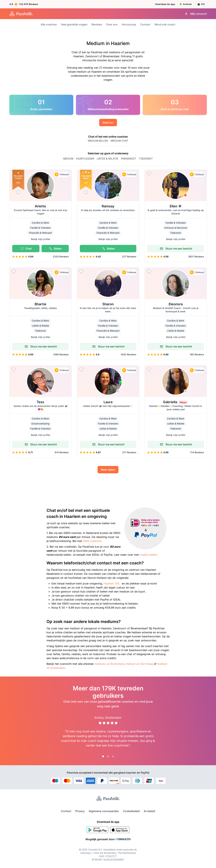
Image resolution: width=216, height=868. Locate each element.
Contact (145, 24)
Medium (68, 159)
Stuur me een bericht (176, 249)
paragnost (129, 159)
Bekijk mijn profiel (40, 239)
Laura (108, 402)
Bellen (55, 249)
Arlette (40, 206)
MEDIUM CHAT (119, 141)
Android (186, 4)
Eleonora (176, 304)
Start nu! (108, 123)
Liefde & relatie (108, 159)
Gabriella (176, 402)
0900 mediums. (93, 541)
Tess (40, 402)
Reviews (97, 24)
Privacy (80, 811)
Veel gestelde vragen (74, 24)
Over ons (112, 24)
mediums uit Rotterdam (109, 664)
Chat (26, 249)
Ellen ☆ (176, 206)
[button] (40, 216)
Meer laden (108, 470)
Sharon (108, 304)
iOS (201, 4)
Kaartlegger (85, 159)
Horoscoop (129, 24)
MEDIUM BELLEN (98, 141)
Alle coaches (49, 24)
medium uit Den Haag (139, 664)
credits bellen (148, 555)
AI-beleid (149, 811)
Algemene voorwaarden (104, 811)
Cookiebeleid (131, 811)
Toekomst (146, 159)
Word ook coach (165, 24)
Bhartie (40, 304)
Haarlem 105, (112, 583)
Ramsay (108, 206)
